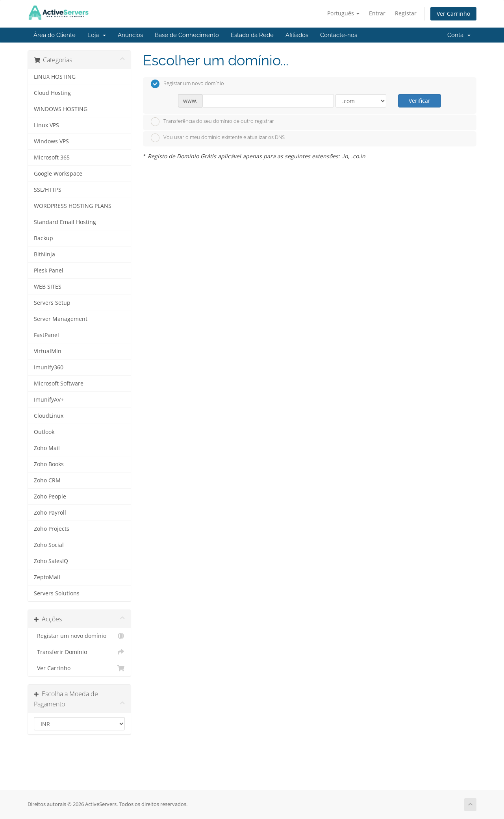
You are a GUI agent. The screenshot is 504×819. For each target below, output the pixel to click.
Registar (406, 13)
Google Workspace (58, 174)
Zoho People (50, 497)
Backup (44, 238)
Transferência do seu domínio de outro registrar (212, 122)
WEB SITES (48, 287)
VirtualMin (48, 351)
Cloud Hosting (52, 93)
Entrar (377, 13)
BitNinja (44, 254)
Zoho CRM (47, 480)
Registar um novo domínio (79, 636)
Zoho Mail (47, 448)
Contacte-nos (339, 35)
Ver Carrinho (453, 14)
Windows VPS (51, 141)
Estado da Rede (252, 35)
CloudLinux (49, 416)
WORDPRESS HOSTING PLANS (73, 206)
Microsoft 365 (52, 157)
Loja (97, 35)
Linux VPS (46, 125)
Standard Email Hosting (65, 222)
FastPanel (46, 335)
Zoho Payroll (50, 513)
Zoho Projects (52, 529)
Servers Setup (52, 303)
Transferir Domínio (79, 652)
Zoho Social (49, 545)
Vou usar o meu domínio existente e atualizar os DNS (218, 138)
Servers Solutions (57, 593)
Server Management (61, 319)
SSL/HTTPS (48, 190)
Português (343, 13)
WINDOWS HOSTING (61, 109)
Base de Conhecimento (187, 35)
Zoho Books (49, 464)
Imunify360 (49, 367)
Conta (459, 35)
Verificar (420, 101)
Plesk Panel (49, 271)
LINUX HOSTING (55, 77)
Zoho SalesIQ (51, 561)
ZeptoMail (47, 577)
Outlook (44, 432)
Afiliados (297, 35)
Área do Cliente (55, 35)
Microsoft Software (59, 384)
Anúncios (130, 35)
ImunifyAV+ (49, 400)
